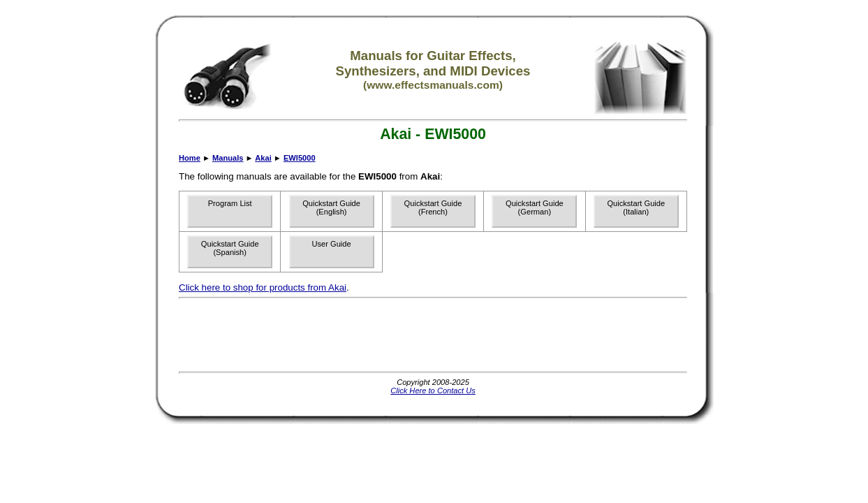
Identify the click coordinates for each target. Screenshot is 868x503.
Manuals (228, 158)
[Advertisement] (433, 335)
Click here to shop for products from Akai (263, 287)
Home (190, 158)
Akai (263, 158)
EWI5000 (300, 158)
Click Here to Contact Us (433, 391)
